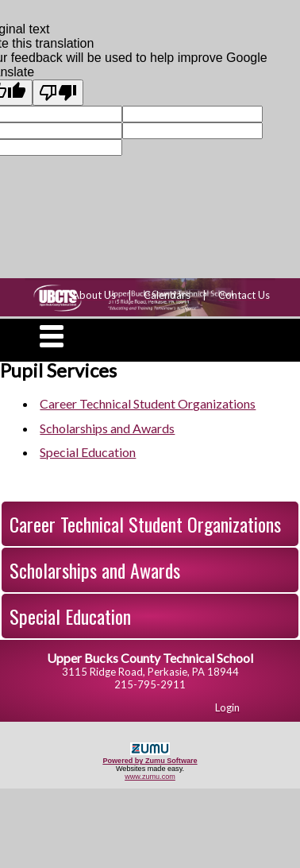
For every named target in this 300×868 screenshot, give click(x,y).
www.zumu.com (150, 777)
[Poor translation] (58, 93)
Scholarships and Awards (95, 570)
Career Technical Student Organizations (145, 524)
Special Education (70, 616)
